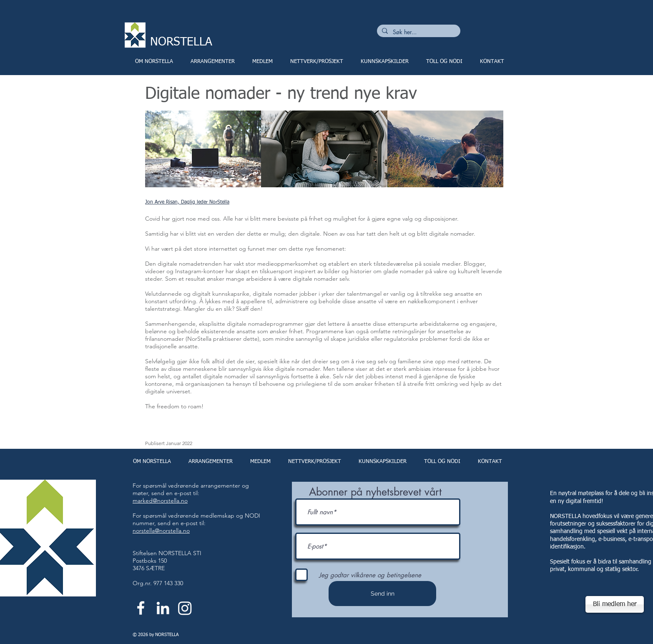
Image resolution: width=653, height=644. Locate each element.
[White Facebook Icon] (141, 608)
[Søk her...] (418, 32)
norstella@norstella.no (161, 531)
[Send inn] (382, 594)
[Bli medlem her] (615, 604)
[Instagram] (185, 608)
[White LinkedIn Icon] (163, 608)
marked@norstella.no (160, 501)
